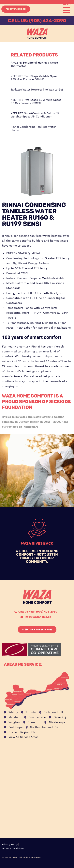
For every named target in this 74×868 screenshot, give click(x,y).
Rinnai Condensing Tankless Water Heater (33, 129)
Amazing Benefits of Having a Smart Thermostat (34, 64)
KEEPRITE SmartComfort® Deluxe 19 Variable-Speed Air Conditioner (35, 115)
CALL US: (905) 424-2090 (37, 21)
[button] (66, 10)
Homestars (31, 427)
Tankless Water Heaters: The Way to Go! (37, 90)
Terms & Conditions (13, 849)
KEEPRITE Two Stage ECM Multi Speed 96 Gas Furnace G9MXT (36, 102)
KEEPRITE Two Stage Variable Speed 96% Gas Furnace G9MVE (35, 78)
